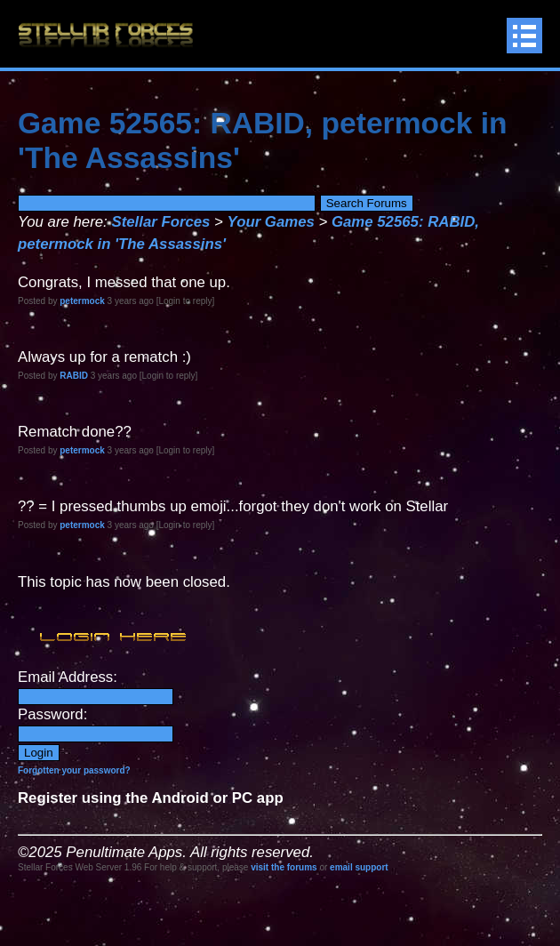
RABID (74, 376)
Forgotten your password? (74, 770)
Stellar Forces (160, 222)
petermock (82, 301)
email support (359, 867)
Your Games (271, 222)
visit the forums (284, 867)
